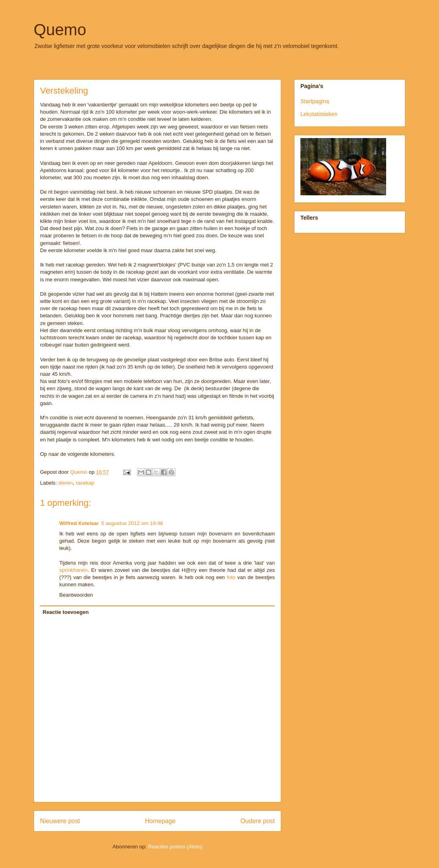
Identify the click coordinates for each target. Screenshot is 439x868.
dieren (66, 483)
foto (231, 577)
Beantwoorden (76, 595)
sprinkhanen (74, 570)
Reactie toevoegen (66, 612)
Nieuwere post (60, 821)
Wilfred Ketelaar (79, 523)
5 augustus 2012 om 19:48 (132, 523)
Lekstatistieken (319, 114)
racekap (85, 483)
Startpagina (315, 101)
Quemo (60, 30)
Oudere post (258, 821)
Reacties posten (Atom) (175, 847)
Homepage (160, 821)
